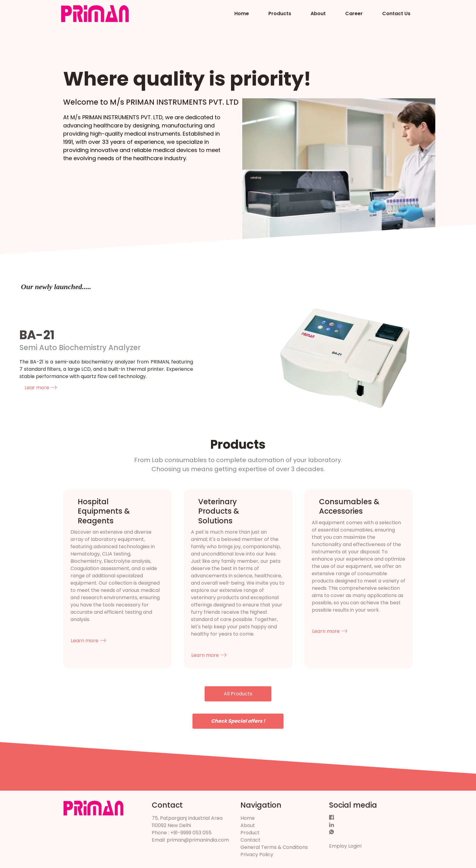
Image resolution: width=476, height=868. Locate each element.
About (318, 14)
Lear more (41, 388)
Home (242, 14)
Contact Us (396, 14)
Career (354, 14)
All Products (238, 694)
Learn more (88, 641)
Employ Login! (345, 846)
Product (250, 833)
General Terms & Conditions (274, 847)
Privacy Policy (257, 854)
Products (280, 14)
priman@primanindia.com (198, 840)
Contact (250, 840)
